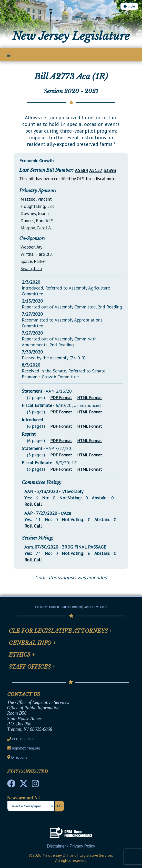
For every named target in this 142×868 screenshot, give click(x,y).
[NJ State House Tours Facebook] (11, 785)
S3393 (110, 170)
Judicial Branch (71, 607)
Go (59, 806)
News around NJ (24, 798)
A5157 (96, 170)
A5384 (81, 170)
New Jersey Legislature (71, 36)
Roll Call (33, 504)
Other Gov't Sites (95, 607)
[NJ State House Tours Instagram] (35, 785)
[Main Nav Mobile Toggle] (9, 55)
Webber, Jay (31, 247)
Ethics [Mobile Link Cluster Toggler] (22, 655)
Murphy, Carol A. (36, 228)
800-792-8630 (23, 739)
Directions (19, 757)
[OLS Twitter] (24, 785)
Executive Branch (47, 607)
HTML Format (90, 398)
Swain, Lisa (31, 268)
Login (129, 6)
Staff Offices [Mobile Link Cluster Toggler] (32, 667)
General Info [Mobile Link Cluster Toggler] (32, 643)
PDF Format (61, 398)
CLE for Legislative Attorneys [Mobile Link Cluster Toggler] (60, 631)
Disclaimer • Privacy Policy (71, 846)
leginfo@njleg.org (26, 748)
